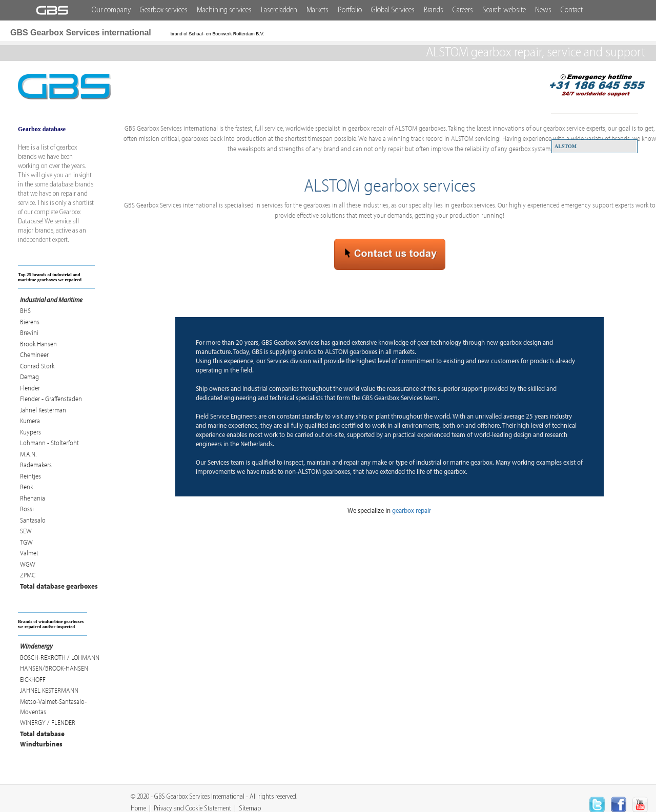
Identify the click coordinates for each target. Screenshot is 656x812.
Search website (504, 10)
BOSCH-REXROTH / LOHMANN (60, 657)
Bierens (30, 322)
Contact (572, 10)
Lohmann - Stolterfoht (49, 443)
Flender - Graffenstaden (51, 399)
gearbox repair (412, 510)
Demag (29, 377)
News (543, 10)
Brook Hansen (38, 344)
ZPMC (28, 575)
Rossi (27, 509)
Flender (30, 388)
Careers (463, 10)
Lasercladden (279, 10)
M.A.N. (28, 454)
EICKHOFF (33, 679)
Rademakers (36, 465)
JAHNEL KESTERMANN (49, 690)
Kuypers (30, 432)
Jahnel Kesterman (43, 410)
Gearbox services (164, 10)
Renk (26, 487)
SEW (26, 531)
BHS (25, 310)
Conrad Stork (37, 366)
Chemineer (34, 355)
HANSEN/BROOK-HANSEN (54, 668)
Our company (111, 10)
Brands (434, 10)
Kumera (30, 421)
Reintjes (30, 476)
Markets (317, 10)
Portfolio (350, 10)
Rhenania (33, 498)
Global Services (393, 10)
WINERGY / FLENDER (48, 722)
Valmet (29, 553)
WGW (28, 564)
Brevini (29, 332)
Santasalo (33, 520)
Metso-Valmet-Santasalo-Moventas (53, 706)
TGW (26, 542)
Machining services (224, 10)
